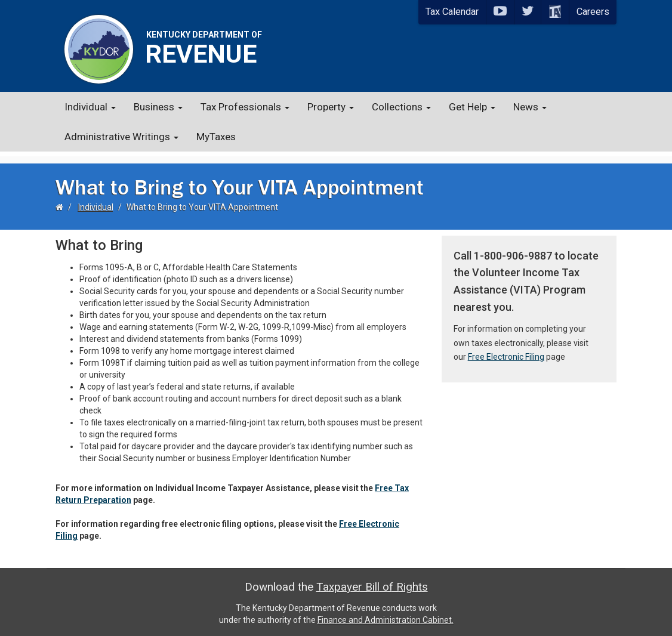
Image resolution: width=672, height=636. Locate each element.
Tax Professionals (245, 107)
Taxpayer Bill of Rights (372, 582)
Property (331, 107)
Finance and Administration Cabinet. (386, 615)
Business (158, 107)
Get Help (472, 107)
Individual (90, 107)
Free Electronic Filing (506, 352)
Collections (401, 107)
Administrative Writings (121, 137)
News (530, 107)
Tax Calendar (452, 12)
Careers (593, 12)
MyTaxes (216, 137)
